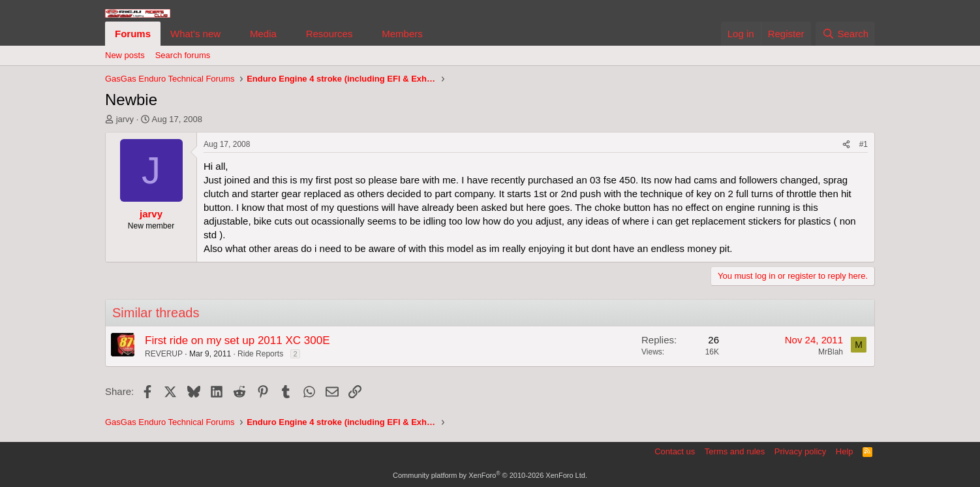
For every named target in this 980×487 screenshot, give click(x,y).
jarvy (125, 119)
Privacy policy (800, 451)
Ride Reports (260, 354)
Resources (329, 34)
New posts (125, 55)
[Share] (846, 145)
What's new (195, 34)
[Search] (845, 34)
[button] (231, 34)
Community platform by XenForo (490, 475)
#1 (864, 144)
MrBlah (831, 352)
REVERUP (164, 354)
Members (402, 34)
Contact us (675, 451)
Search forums (183, 55)
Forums (133, 34)
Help (845, 451)
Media (263, 34)
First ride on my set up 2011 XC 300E (237, 340)
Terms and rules (735, 451)
